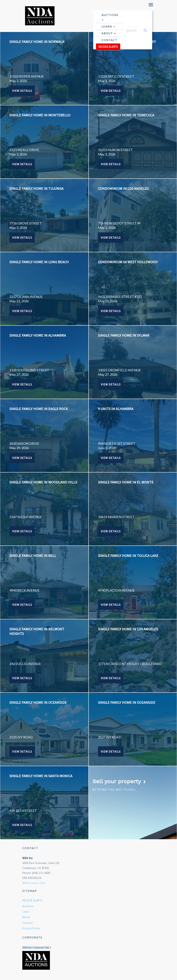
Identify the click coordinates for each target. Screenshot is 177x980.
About (109, 33)
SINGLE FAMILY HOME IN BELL (33, 556)
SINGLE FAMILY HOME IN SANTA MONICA (41, 776)
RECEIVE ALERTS (108, 47)
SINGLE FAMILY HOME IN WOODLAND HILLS (43, 482)
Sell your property (119, 781)
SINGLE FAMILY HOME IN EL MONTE (126, 482)
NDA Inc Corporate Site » (37, 948)
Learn (108, 26)
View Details (22, 91)
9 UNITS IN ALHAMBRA (116, 409)
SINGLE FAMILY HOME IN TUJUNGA (36, 188)
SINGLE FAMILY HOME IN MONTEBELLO (40, 115)
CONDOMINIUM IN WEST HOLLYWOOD (128, 262)
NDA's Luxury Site (34, 883)
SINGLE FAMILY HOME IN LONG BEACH (39, 262)
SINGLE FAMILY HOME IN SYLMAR (124, 335)
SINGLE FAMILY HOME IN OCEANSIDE (38, 702)
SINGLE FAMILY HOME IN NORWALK (37, 42)
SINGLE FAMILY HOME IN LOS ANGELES (128, 629)
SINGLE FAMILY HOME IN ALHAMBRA (38, 335)
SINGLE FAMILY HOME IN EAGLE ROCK (39, 409)
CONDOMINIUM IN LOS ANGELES (123, 188)
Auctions (110, 17)
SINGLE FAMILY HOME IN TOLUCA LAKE (128, 556)
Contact (109, 40)
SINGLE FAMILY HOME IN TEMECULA (126, 115)
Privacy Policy (31, 928)
